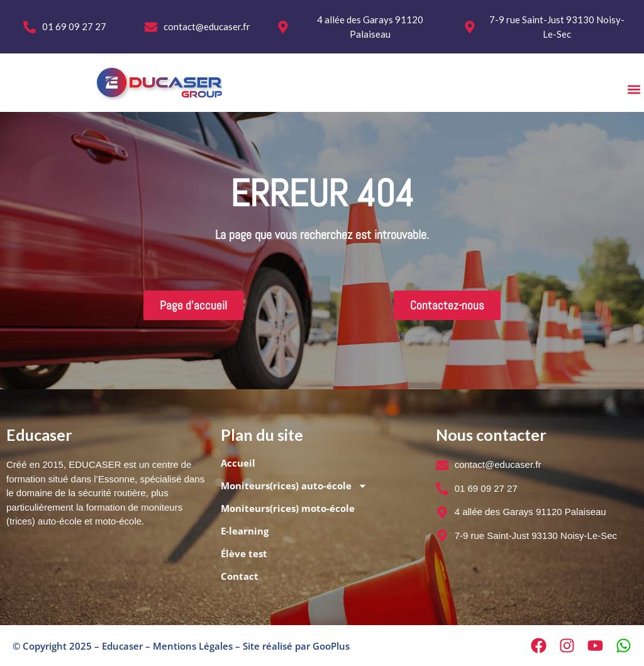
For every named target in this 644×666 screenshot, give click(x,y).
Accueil (238, 463)
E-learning (245, 531)
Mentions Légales (193, 646)
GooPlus (331, 646)
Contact (240, 576)
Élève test (244, 553)
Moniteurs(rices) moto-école (288, 508)
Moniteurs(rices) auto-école (294, 486)
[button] (634, 89)
